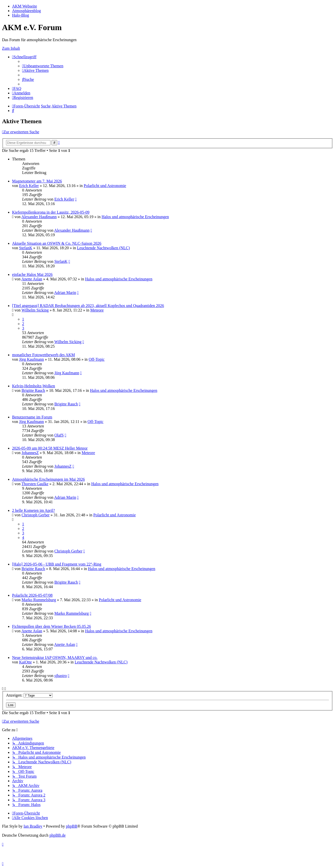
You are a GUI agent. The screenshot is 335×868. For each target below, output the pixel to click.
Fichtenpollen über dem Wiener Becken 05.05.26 (51, 626)
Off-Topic (97, 359)
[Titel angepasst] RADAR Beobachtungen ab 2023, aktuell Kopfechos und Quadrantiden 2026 (88, 306)
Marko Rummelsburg (39, 600)
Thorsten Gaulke (35, 484)
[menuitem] (43, 66)
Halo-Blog (21, 15)
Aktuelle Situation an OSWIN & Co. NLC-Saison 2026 (57, 243)
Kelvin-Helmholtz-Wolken (34, 386)
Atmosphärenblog (26, 11)
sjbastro (61, 676)
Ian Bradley (33, 826)
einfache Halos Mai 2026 (32, 274)
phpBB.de (58, 835)
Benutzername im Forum (32, 417)
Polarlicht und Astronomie (105, 186)
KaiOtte (25, 662)
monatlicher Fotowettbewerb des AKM (43, 355)
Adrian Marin (65, 293)
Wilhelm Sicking (35, 310)
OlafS (59, 435)
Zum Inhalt (11, 48)
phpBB (71, 826)
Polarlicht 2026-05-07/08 (32, 595)
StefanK (26, 248)
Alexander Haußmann (39, 217)
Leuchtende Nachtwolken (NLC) (104, 248)
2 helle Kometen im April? (34, 510)
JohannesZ (30, 453)
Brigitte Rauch (33, 390)
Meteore (97, 310)
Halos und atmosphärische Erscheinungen (135, 217)
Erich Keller (29, 186)
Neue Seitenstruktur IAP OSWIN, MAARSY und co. (55, 658)
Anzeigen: (29, 695)
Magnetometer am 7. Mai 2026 (37, 181)
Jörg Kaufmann (32, 359)
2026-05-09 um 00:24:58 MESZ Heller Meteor (50, 448)
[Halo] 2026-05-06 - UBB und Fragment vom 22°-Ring (57, 564)
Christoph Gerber (36, 515)
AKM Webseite (24, 6)
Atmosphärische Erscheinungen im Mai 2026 (48, 479)
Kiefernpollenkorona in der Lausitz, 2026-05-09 (51, 212)
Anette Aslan (32, 279)
